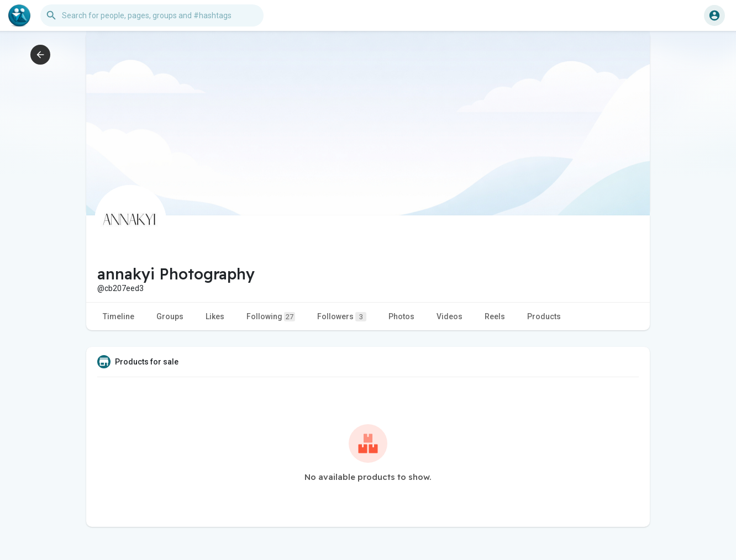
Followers (342, 317)
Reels (495, 316)
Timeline (119, 316)
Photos (401, 316)
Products (544, 316)
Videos (450, 316)
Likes (215, 316)
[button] (152, 15)
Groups (170, 316)
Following (271, 317)
